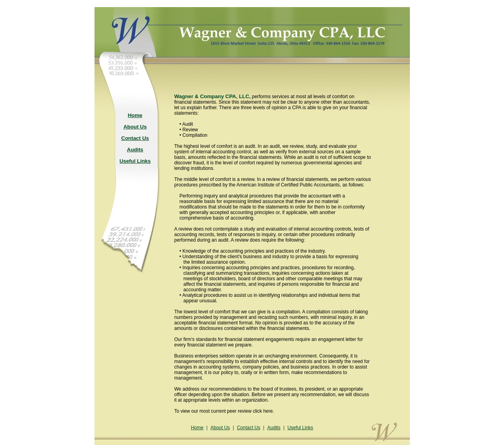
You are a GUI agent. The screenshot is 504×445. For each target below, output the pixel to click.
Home (197, 428)
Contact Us (249, 428)
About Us (220, 428)
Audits (274, 428)
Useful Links (300, 428)
